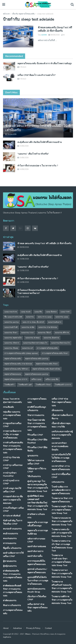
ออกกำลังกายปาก (35, 551)
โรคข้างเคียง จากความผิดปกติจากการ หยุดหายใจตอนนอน (61, 490)
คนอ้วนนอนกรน (11, 534)
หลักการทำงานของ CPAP (36, 540)
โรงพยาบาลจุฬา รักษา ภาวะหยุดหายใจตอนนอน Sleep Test (62, 510)
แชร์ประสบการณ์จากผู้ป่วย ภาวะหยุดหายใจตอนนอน (62, 435)
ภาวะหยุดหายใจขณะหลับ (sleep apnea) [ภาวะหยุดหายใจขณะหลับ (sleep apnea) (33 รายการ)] (21, 353)
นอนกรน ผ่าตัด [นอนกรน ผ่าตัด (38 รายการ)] (28, 327)
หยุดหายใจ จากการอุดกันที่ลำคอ (38, 532)
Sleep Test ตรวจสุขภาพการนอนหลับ (12, 401)
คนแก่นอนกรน (10, 538)
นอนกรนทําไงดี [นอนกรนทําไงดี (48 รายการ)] (11, 327)
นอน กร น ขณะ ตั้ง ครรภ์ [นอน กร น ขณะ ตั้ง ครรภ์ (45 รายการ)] (33, 322)
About (6, 628)
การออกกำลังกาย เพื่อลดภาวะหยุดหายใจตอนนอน (13, 500)
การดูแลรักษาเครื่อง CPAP (12, 425)
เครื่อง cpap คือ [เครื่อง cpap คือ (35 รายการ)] (52, 379)
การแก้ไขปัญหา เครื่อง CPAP (13, 510)
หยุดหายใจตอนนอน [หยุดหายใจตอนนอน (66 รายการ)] (13, 374)
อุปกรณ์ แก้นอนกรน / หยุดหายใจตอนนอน (37, 571)
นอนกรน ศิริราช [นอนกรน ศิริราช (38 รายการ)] (62, 333)
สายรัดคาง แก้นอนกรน (36, 516)
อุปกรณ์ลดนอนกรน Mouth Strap (36, 590)
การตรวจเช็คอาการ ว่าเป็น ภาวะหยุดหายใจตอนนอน (12, 434)
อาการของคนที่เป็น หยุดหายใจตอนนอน (37, 563)
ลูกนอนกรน (33, 456)
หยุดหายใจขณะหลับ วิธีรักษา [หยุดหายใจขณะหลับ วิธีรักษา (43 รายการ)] (17, 369)
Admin (44, 35)
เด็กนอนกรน (57, 410)
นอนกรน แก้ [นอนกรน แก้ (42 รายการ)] (28, 348)
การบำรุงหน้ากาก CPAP (11, 482)
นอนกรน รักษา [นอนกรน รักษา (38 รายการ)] (11, 333)
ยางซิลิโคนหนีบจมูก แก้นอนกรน (37, 409)
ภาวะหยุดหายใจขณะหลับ (13, 612)
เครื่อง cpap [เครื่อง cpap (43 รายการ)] (36, 379)
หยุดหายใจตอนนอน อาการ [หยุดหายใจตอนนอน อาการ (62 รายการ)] (16, 379)
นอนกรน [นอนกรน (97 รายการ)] (30, 317)
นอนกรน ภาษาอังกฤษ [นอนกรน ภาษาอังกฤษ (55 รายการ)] (48, 327)
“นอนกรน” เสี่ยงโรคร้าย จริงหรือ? (33, 154)
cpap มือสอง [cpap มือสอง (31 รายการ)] (51, 312)
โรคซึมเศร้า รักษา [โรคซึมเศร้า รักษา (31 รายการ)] (43, 385)
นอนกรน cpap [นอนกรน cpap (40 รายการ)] (62, 317)
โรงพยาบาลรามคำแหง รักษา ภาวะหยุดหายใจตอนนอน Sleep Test (61, 560)
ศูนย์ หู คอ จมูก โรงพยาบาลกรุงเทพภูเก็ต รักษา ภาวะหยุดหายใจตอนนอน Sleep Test (38, 486)
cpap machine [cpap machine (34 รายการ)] (11, 312)
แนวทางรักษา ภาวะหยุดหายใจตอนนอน (61, 468)
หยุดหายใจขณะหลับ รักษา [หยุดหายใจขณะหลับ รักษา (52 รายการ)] (47, 364)
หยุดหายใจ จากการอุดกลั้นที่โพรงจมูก (38, 524)
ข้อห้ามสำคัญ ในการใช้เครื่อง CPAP (13, 522)
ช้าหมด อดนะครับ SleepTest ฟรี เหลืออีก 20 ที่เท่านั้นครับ (55, 29)
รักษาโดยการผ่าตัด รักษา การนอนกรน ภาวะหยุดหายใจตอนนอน (37, 425)
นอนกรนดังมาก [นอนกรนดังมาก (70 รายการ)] (55, 322)
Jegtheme (7, 637)
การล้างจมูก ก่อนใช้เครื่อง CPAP (12, 490)
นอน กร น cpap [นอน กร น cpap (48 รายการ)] (45, 317)
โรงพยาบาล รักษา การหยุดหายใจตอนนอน (62, 500)
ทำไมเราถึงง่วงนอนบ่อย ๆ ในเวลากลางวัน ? (38, 166)
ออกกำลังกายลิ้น (35, 556)
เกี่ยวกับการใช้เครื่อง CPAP (37, 598)
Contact (48, 628)
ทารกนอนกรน (10, 543)
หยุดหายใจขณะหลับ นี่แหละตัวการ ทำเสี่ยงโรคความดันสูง (45, 63)
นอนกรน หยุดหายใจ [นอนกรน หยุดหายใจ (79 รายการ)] (13, 338)
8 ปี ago (22, 67)
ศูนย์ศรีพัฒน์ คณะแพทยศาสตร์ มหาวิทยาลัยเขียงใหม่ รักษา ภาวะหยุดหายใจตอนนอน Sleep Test (38, 503)
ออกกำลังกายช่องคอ (37, 546)
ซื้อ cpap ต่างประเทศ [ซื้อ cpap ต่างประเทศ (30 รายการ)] (13, 317)
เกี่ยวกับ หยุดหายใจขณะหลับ (23, 14)
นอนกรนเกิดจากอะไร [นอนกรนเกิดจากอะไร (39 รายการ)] (61, 343)
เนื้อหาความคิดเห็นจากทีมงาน (62, 417)
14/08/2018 (23, 169)
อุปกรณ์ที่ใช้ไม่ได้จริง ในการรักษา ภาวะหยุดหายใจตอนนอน (38, 581)
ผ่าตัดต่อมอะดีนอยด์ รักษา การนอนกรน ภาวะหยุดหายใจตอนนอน (13, 591)
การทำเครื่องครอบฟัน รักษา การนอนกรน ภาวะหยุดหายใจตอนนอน (13, 448)
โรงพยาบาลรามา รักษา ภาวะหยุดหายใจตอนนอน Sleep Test (62, 574)
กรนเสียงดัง (8, 407)
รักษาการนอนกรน (36, 415)
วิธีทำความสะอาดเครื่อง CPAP (36, 462)
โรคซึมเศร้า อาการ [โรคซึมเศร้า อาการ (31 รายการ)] (63, 385)
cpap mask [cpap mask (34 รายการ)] (26, 312)
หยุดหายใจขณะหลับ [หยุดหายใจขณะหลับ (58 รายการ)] (13, 359)
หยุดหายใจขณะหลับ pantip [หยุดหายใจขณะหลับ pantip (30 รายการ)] (37, 359)
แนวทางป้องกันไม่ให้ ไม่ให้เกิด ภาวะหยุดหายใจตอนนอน (61, 458)
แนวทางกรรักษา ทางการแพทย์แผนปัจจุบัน (60, 446)
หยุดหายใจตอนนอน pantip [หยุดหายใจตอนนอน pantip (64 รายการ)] (37, 374)
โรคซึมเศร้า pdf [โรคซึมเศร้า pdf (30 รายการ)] (25, 385)
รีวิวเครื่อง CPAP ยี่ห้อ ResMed (37, 441)
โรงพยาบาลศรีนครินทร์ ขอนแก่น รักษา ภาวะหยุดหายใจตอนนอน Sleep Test (62, 587)
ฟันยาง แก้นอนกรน (12, 605)
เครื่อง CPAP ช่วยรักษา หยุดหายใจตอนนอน (61, 402)
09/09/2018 (54, 35)
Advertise (17, 628)
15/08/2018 (23, 146)
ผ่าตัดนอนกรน (10, 600)
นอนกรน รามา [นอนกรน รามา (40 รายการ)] (28, 333)
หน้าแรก (6, 14)
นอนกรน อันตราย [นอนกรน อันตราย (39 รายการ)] (51, 338)
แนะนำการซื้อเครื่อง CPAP (61, 476)
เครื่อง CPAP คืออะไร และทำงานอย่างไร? (36, 75)
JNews (28, 634)
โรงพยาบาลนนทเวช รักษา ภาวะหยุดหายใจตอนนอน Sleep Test (62, 521)
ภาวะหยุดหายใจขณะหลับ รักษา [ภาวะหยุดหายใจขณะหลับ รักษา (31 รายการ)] (55, 353)
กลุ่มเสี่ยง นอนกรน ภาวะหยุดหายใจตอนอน (12, 415)
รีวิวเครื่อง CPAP (35, 435)
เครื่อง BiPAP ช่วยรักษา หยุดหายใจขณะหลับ (38, 608)
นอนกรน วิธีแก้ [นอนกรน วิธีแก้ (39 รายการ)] (44, 333)
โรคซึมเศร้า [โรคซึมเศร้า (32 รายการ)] (9, 385)
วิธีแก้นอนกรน (34, 476)
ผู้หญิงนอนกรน (10, 566)
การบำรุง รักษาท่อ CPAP (11, 459)
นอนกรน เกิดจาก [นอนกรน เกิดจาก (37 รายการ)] (12, 343)
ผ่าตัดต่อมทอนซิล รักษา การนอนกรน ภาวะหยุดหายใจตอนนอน (13, 576)
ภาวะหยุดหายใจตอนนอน (37, 401)
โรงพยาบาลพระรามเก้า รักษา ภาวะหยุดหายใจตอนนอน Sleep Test (62, 546)
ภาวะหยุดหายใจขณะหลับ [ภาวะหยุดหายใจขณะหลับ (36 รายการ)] (47, 348)
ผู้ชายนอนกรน (10, 561)
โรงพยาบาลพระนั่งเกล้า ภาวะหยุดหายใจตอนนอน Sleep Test (62, 533)
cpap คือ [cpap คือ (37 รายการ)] (38, 312)
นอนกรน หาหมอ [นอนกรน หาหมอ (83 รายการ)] (33, 338)
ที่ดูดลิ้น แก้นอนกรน (12, 548)
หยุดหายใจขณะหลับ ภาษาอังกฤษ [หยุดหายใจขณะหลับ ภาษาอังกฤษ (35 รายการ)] (18, 364)
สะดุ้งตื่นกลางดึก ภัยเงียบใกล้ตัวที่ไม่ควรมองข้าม (40, 142)
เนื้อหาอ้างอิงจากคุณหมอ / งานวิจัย (61, 425)
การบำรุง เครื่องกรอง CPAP (13, 467)
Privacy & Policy (33, 628)
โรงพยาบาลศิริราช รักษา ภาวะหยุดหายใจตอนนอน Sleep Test (62, 600)
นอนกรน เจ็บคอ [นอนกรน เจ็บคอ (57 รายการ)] (11, 348)
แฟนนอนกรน (58, 482)
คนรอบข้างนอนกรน (12, 529)
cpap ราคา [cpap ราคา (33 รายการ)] (65, 312)
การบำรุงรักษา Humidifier (10, 474)
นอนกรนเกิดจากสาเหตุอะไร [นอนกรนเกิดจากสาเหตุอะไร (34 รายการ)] (35, 343)
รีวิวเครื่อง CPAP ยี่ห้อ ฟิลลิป (37, 449)
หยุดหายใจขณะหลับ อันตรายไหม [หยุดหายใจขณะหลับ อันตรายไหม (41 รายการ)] (46, 369)
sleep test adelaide (45, 14)
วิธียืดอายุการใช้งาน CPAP (37, 470)
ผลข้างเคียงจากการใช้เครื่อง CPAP (13, 555)
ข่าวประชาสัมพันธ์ (12, 516)
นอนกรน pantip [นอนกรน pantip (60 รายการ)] (12, 322)
